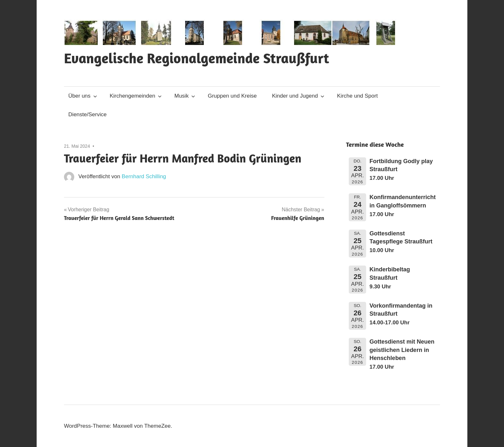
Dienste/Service (88, 114)
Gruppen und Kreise (232, 96)
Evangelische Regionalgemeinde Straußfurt (197, 58)
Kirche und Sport (358, 96)
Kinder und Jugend (298, 96)
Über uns (83, 96)
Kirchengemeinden (136, 96)
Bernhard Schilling (144, 176)
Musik (185, 96)
